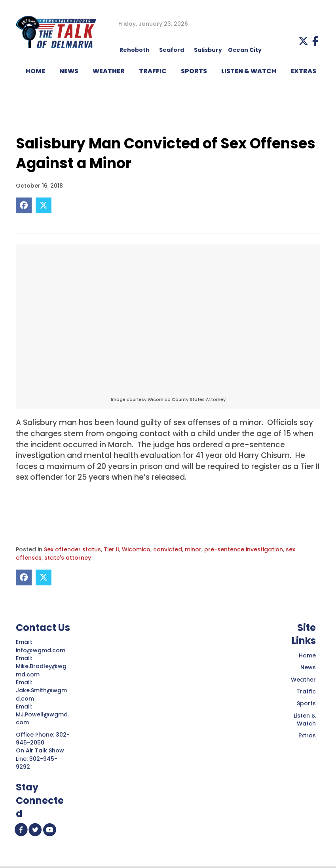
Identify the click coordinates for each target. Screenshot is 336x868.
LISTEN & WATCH (249, 71)
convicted (168, 549)
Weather (303, 680)
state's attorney (68, 558)
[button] (303, 41)
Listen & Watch (305, 720)
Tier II (111, 549)
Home (307, 655)
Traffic (306, 691)
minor (193, 549)
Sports (194, 71)
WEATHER (109, 71)
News (308, 667)
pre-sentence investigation (244, 549)
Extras (307, 735)
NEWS (69, 71)
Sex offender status (72, 549)
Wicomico (136, 549)
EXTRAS (303, 71)
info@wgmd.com (41, 650)
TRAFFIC (153, 71)
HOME (35, 71)
